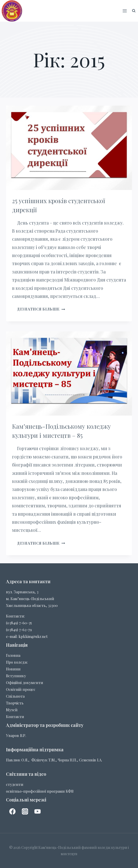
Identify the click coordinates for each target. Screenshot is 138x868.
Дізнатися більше (41, 309)
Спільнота (15, 696)
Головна (13, 655)
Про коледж (17, 662)
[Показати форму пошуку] (134, 11)
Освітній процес (21, 689)
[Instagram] (25, 812)
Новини (13, 669)
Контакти (15, 717)
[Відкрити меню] (125, 11)
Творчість (15, 703)
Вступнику (16, 676)
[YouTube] (37, 812)
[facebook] (12, 812)
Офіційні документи (25, 683)
